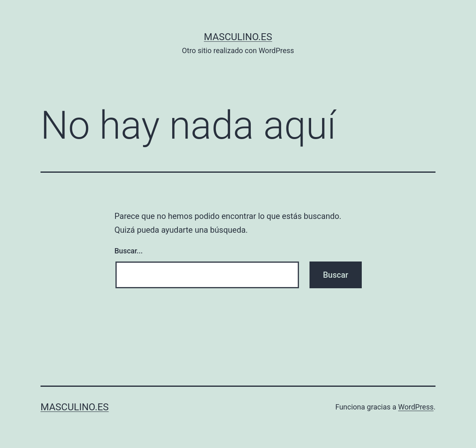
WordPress (416, 407)
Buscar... (129, 251)
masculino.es (238, 37)
